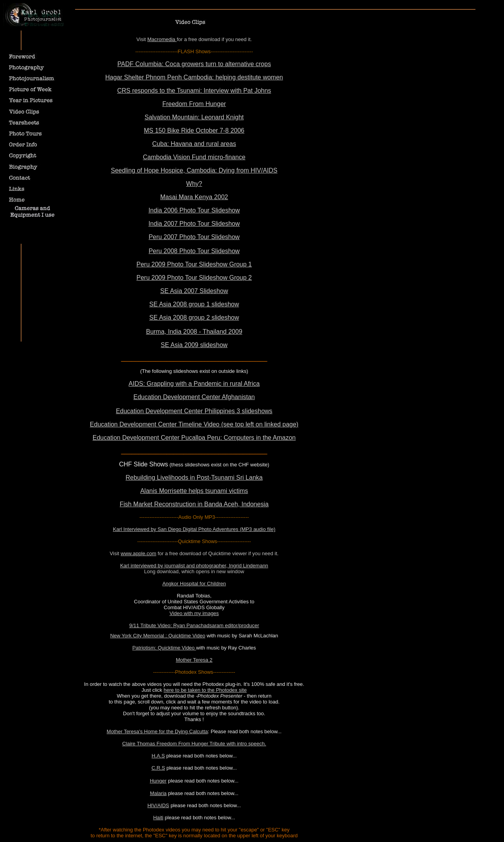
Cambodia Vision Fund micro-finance (194, 157)
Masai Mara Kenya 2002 (194, 197)
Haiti (158, 818)
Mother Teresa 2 (194, 660)
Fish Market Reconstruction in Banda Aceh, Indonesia (194, 504)
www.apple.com (139, 553)
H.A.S (158, 756)
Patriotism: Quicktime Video (164, 648)
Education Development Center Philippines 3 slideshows (194, 411)
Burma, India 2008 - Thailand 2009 (194, 332)
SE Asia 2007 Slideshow (194, 291)
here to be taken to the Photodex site (205, 690)
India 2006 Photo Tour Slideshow (194, 210)
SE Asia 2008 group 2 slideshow (194, 318)
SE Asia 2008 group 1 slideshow (194, 304)
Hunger (158, 781)
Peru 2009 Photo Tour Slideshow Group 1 (194, 264)
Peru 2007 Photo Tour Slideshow (194, 237)
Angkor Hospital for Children (194, 584)
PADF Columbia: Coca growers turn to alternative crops (194, 64)
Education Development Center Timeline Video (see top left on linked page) (194, 424)
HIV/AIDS (158, 805)
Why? (194, 184)
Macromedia (162, 39)
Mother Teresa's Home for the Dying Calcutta (157, 731)
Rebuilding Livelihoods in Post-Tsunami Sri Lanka (194, 478)
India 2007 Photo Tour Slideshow (194, 224)
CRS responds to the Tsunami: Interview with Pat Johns (194, 91)
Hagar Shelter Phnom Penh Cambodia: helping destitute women (194, 77)
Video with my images (194, 613)
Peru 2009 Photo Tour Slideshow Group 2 (194, 278)
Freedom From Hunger (194, 104)
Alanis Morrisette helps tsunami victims (194, 491)
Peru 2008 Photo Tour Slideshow (194, 251)
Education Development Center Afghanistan (194, 397)
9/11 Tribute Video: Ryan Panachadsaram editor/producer (194, 625)
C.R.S (158, 768)
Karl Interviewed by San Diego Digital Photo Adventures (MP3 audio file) (194, 529)
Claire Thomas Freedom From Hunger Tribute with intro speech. (194, 744)
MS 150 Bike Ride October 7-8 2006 (194, 130)
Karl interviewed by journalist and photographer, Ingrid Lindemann (194, 566)
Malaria (158, 793)
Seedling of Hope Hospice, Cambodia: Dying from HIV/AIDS (194, 170)
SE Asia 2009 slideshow (194, 345)
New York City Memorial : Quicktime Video (158, 636)
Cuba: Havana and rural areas (194, 144)
